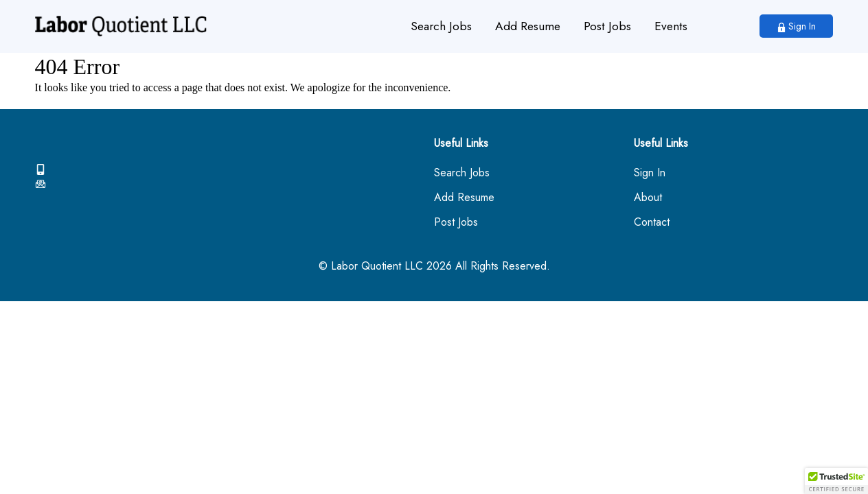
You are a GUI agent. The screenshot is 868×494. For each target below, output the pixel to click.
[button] (836, 481)
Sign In (796, 26)
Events (671, 26)
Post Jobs (607, 26)
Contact (652, 223)
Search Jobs (441, 26)
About (648, 198)
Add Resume (528, 26)
